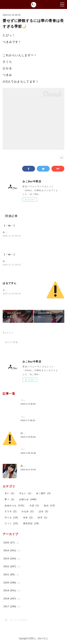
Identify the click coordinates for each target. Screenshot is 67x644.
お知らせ (28, 499)
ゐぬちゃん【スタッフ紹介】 (36, 466)
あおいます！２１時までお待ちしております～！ (29, 232)
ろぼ (34, 505)
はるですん (10, 283)
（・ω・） (9, 225)
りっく (11, 523)
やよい (25, 493)
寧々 (9, 499)
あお (49, 505)
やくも (11, 517)
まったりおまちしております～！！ (22, 290)
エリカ (11, 511)
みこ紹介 (44, 493)
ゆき (28, 517)
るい (9, 493)
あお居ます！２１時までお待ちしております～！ (29, 261)
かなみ (28, 511)
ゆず (43, 517)
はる (44, 511)
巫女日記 (31, 523)
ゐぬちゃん (14, 505)
